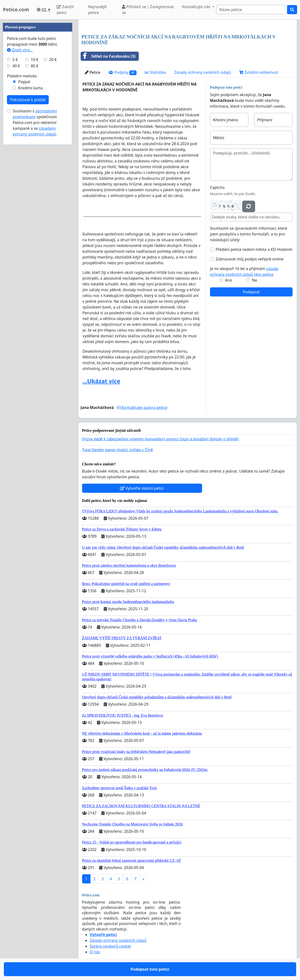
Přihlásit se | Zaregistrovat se (148, 10)
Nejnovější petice (97, 10)
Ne (255, 280)
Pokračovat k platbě (28, 100)
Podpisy (123, 72)
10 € (35, 60)
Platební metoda (22, 76)
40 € (16, 66)
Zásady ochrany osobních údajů (202, 72)
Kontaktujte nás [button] (197, 7)
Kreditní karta (30, 88)
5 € (15, 60)
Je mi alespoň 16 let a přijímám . (244, 271)
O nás (95, 952)
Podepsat (251, 292)
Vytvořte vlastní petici (142, 488)
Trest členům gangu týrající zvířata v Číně (118, 450)
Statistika (155, 72)
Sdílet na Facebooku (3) (108, 56)
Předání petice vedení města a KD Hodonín (254, 249)
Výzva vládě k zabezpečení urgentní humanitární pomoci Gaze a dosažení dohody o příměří (160, 439)
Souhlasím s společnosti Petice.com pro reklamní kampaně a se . (35, 123)
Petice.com (16, 9)
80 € (35, 66)
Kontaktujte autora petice (142, 407)
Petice (93, 72)
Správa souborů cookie (110, 946)
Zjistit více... (20, 50)
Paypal (24, 82)
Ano (228, 280)
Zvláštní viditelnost (258, 72)
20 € (53, 60)
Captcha (217, 187)
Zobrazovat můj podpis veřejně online (250, 259)
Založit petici (65, 10)
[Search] (252, 10)
